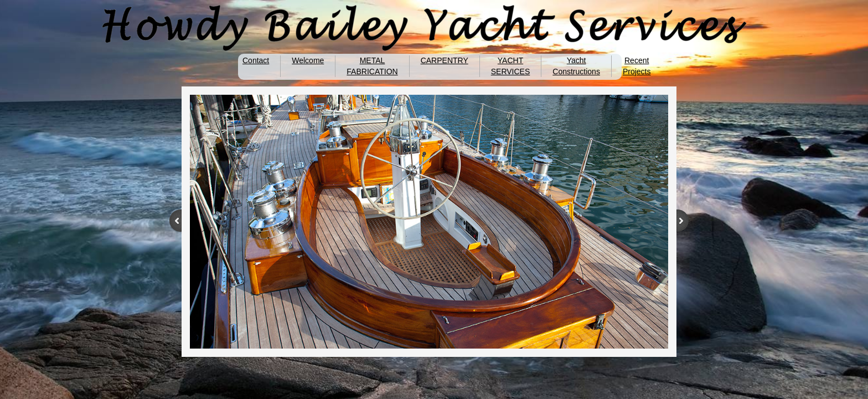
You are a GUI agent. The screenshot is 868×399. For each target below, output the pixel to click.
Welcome (308, 60)
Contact (256, 60)
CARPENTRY (445, 60)
